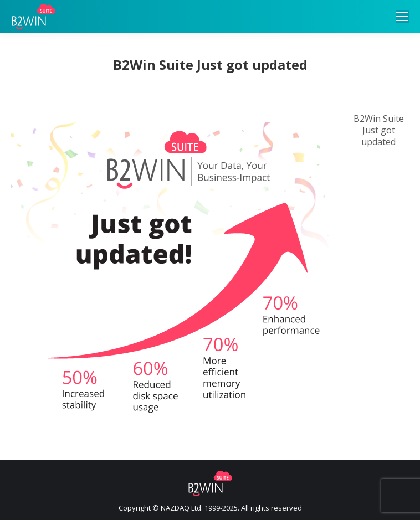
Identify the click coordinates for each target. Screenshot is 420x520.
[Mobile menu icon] (402, 17)
